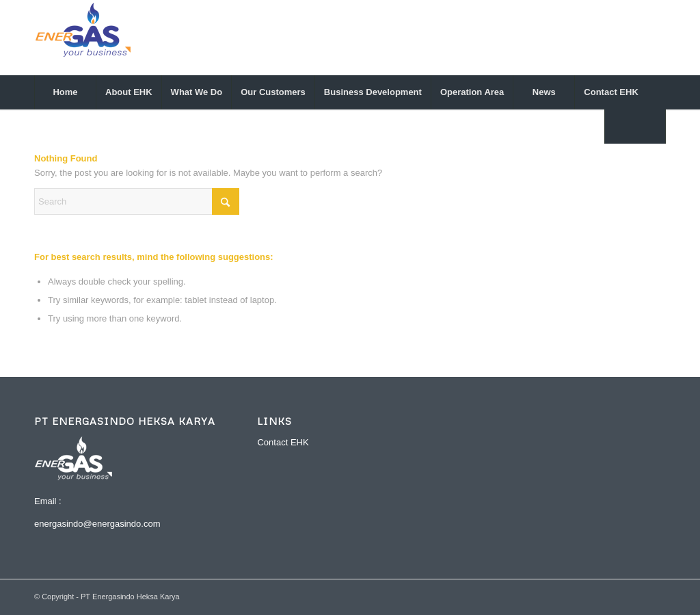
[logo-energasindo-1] (84, 38)
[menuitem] (65, 92)
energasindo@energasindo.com (97, 524)
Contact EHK (283, 442)
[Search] (635, 127)
